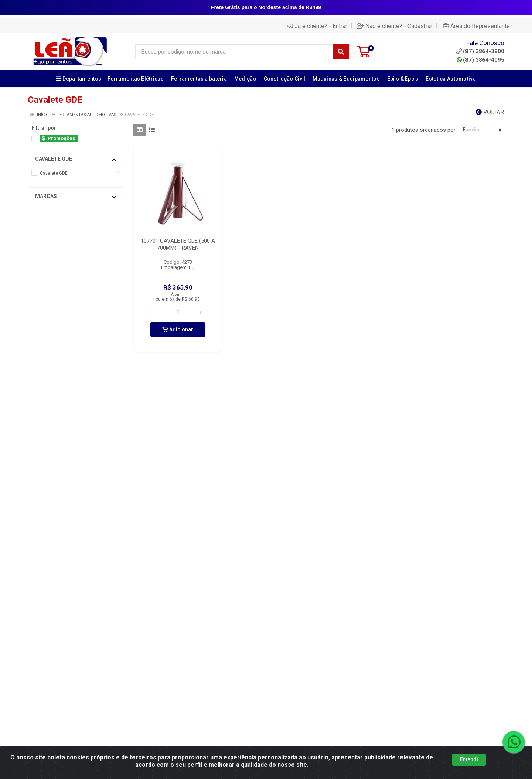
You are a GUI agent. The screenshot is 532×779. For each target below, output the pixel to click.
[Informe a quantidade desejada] (178, 312)
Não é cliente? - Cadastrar (394, 26)
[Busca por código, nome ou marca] (234, 52)
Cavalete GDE (76, 159)
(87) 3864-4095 (481, 60)
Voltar (490, 112)
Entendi (469, 759)
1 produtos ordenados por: (424, 130)
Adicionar (178, 329)
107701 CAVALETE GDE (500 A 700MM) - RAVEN (178, 244)
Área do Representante (476, 26)
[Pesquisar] (341, 52)
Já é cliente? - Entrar (317, 26)
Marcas (76, 197)
